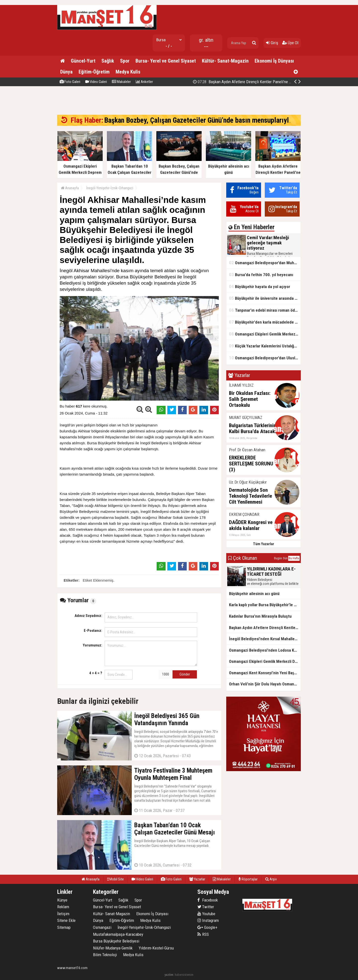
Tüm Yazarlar (264, 544)
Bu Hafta (294, 558)
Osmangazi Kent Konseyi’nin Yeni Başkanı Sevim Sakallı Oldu (265, 673)
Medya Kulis (128, 72)
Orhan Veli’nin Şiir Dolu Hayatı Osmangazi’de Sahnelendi (265, 684)
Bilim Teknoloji (105, 955)
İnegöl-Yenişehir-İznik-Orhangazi (110, 188)
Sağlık (108, 61)
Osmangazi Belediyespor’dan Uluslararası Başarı (265, 358)
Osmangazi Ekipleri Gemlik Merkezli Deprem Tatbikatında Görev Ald (265, 334)
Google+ (207, 927)
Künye (62, 900)
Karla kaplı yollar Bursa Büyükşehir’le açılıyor (265, 605)
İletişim (63, 914)
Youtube (206, 914)
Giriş (272, 43)
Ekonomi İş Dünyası (274, 61)
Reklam (63, 907)
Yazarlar (197, 879)
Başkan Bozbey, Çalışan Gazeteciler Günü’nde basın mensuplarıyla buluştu (261, 82)
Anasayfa (70, 188)
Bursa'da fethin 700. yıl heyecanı (261, 275)
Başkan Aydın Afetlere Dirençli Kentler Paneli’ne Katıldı (265, 628)
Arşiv (271, 879)
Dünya (66, 72)
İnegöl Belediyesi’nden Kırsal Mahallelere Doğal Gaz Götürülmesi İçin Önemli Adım (265, 639)
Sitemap (64, 927)
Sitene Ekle (66, 920)
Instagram (208, 920)
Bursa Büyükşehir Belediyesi (116, 941)
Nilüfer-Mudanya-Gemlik (113, 948)
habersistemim (184, 975)
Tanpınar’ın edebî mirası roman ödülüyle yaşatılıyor (265, 310)
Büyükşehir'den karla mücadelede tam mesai (265, 322)
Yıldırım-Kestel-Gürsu (156, 948)
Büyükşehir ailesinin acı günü (254, 594)
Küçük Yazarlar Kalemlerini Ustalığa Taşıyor (265, 346)
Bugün (278, 558)
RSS (203, 934)
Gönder (185, 674)
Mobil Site (115, 879)
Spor (125, 61)
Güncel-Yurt (83, 61)
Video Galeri (96, 82)
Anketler (144, 82)
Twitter (206, 907)
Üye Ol (290, 43)
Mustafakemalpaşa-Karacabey (118, 934)
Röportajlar (248, 879)
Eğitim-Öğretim (94, 72)
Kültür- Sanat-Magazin (225, 61)
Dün (285, 558)
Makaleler (121, 82)
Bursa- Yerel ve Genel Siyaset (166, 61)
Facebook (208, 900)
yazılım (169, 975)
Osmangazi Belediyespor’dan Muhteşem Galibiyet (265, 263)
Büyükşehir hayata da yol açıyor (260, 286)
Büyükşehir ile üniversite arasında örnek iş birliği (265, 298)
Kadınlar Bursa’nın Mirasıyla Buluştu (260, 616)
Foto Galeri (70, 82)
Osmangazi (102, 927)
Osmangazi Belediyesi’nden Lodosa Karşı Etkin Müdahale (265, 650)
